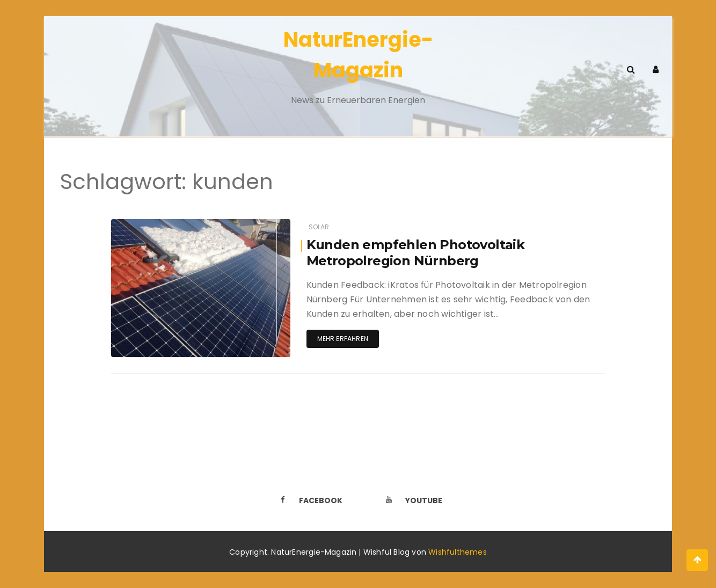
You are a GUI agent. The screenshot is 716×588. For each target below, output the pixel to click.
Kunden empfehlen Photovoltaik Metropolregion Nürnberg (416, 253)
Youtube (411, 500)
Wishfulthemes (458, 552)
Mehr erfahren (343, 339)
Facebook (308, 500)
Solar (319, 227)
